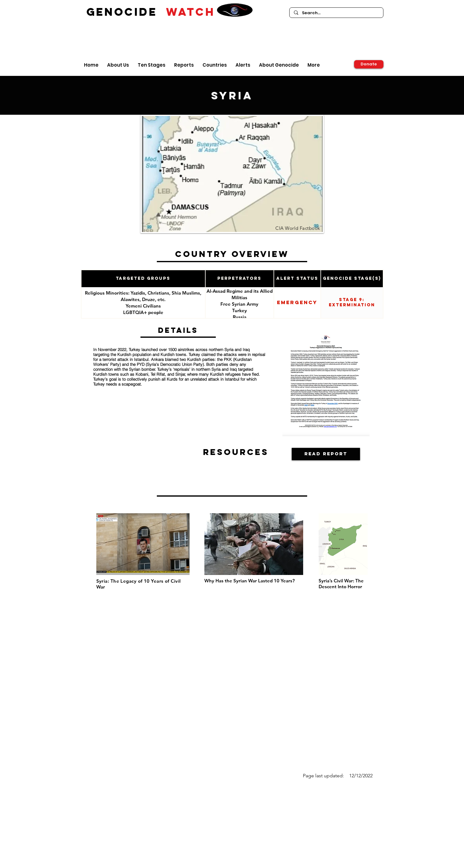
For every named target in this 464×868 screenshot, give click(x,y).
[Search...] (336, 13)
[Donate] (369, 64)
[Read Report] (326, 454)
